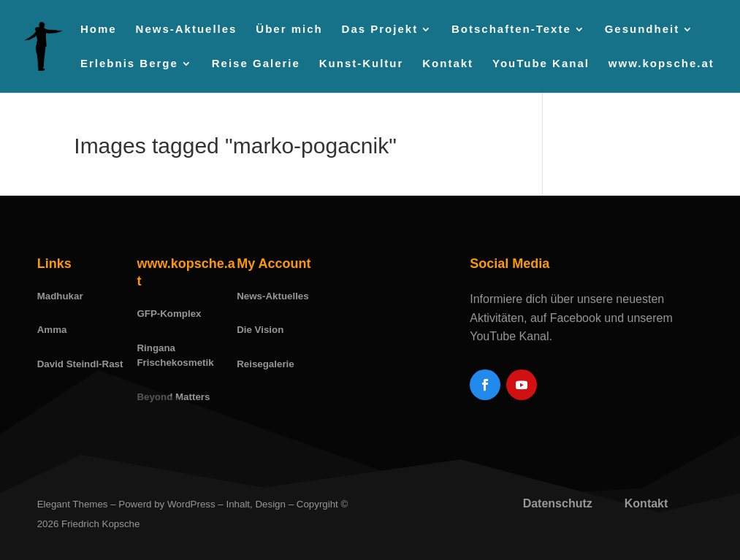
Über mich (289, 30)
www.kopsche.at (661, 64)
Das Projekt (380, 30)
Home (99, 30)
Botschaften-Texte (511, 30)
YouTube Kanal (541, 64)
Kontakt (448, 64)
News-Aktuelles (187, 30)
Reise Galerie (256, 64)
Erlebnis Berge (129, 64)
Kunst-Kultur (362, 64)
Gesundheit (642, 30)
